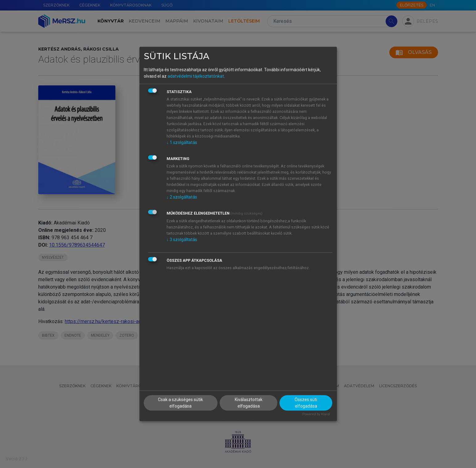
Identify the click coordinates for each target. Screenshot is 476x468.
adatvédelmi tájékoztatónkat (196, 76)
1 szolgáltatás (182, 142)
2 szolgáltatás (182, 197)
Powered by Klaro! (316, 414)
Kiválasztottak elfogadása (249, 402)
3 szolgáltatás (182, 239)
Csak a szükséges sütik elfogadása (180, 402)
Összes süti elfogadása (306, 402)
